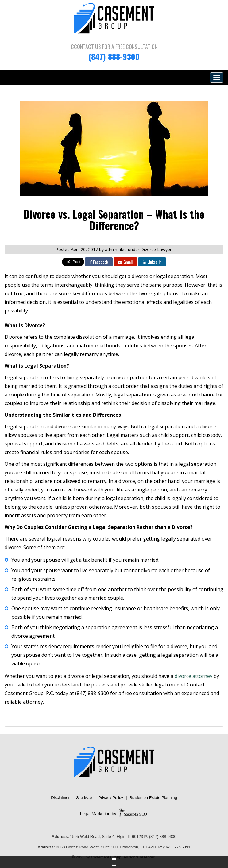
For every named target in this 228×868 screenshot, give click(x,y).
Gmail (125, 262)
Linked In (152, 262)
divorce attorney (193, 676)
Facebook (99, 262)
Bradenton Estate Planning (153, 798)
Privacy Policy (111, 798)
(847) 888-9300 (114, 57)
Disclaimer (60, 798)
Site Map (84, 798)
